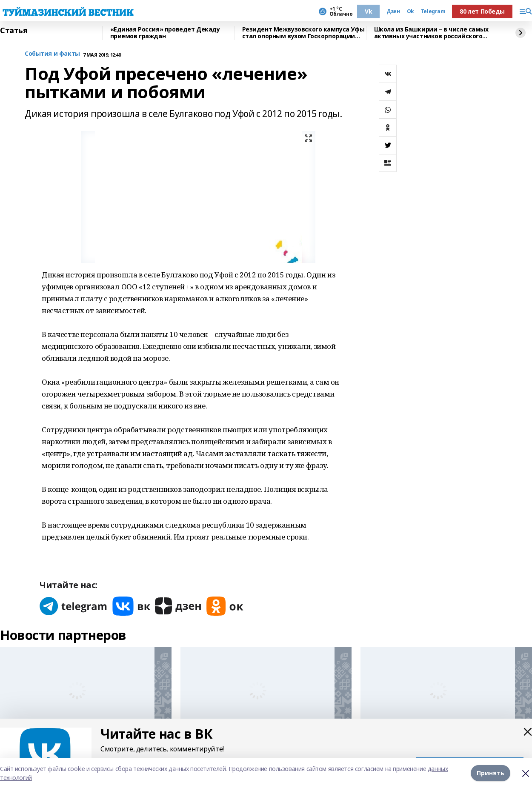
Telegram (433, 11)
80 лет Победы (482, 11)
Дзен (393, 11)
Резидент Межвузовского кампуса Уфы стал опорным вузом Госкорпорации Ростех (303, 33)
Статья (14, 31)
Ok (410, 11)
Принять (491, 773)
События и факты (52, 54)
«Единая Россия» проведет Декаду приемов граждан (165, 33)
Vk (368, 11)
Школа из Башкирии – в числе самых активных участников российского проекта (431, 33)
